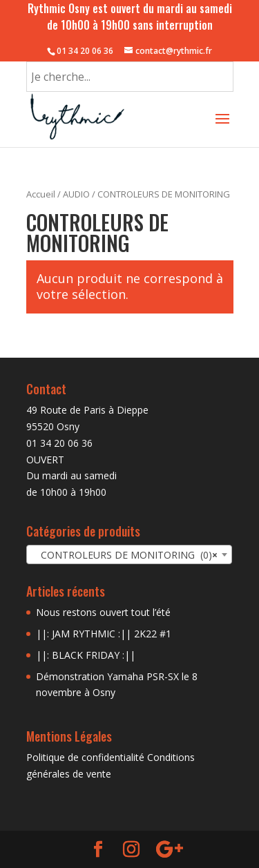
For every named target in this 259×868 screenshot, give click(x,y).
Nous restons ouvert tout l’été (103, 612)
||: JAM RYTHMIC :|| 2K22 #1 (104, 634)
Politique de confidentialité (85, 757)
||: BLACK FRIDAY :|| (86, 655)
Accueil (41, 194)
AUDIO (76, 194)
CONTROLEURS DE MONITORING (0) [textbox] (125, 555)
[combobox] (129, 554)
